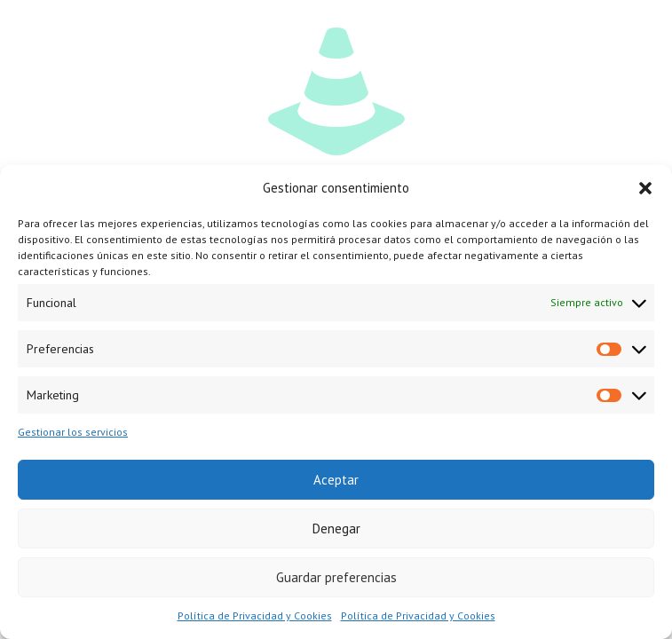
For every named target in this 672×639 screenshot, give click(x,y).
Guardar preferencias (336, 577)
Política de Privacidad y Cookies (255, 615)
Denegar (336, 529)
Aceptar (336, 480)
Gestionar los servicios (73, 432)
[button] (645, 188)
